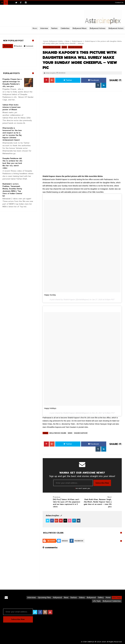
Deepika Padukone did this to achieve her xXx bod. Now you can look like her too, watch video (12, 163)
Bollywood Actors (116, 28)
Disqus (65, 541)
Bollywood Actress (98, 28)
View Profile (52, 516)
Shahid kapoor (81, 433)
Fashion (74, 598)
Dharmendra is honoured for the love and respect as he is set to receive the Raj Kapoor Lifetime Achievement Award (12, 134)
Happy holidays (50, 408)
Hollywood (57, 598)
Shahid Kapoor (69, 300)
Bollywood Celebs (58, 433)
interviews (32, 598)
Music (35, 28)
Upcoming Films (44, 598)
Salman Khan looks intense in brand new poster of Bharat (12, 107)
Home (108, 598)
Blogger (51, 541)
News (70, 433)
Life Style (97, 601)
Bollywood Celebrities (112, 601)
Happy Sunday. (50, 295)
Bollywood (91, 598)
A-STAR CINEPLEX (88, 642)
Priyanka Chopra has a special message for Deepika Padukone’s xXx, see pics (12, 83)
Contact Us (119, 3)
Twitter (68, 80)
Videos (82, 598)
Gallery (101, 598)
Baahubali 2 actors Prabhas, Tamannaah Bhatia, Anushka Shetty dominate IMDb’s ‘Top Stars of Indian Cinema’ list (12, 190)
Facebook (94, 80)
